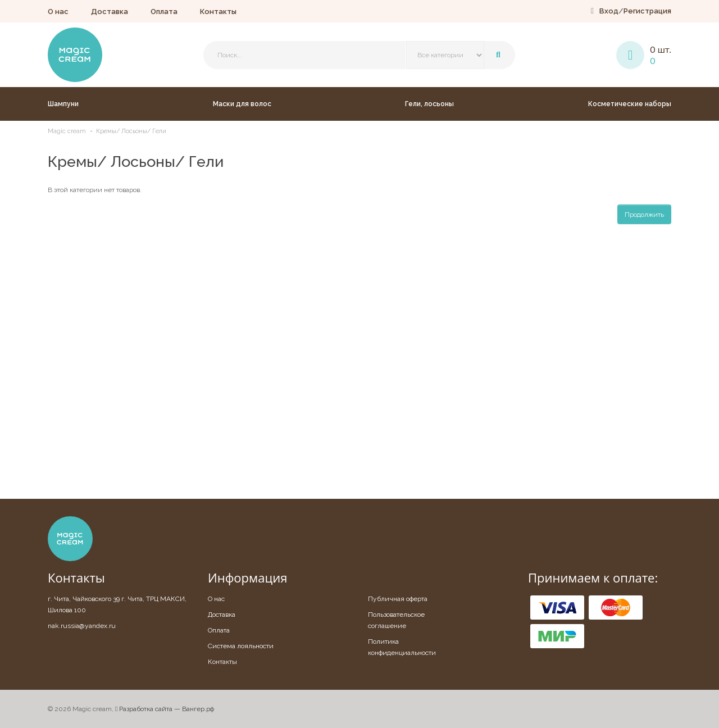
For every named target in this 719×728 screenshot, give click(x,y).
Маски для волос (242, 104)
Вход (609, 11)
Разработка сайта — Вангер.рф (165, 709)
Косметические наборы (630, 104)
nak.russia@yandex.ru (82, 626)
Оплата (164, 12)
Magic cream (67, 131)
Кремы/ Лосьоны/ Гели (131, 131)
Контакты (218, 12)
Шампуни (63, 104)
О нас (58, 12)
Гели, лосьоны (429, 104)
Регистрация (647, 11)
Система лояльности (241, 646)
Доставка (110, 12)
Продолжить (644, 215)
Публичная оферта (398, 599)
